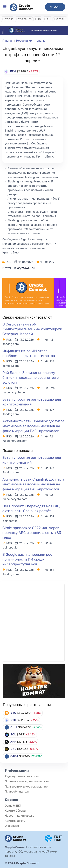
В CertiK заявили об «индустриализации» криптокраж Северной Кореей (32, 329)
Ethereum (24, 19)
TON (38, 19)
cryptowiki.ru (26, 268)
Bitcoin (8, 19)
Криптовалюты (15, 821)
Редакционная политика (22, 776)
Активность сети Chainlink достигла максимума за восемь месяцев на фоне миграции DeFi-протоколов (33, 426)
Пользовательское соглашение (26, 786)
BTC (13, 713)
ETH (13, 720)
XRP (13, 742)
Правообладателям (18, 791)
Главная (8, 41)
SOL (13, 734)
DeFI (48, 19)
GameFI (60, 19)
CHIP (14, 727)
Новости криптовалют (32, 41)
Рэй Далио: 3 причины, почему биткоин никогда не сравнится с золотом (30, 378)
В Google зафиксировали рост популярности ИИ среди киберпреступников (28, 559)
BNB (13, 749)
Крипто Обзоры (15, 811)
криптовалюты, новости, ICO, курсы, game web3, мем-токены (31, 851)
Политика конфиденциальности (27, 781)
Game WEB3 (13, 806)
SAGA (14, 756)
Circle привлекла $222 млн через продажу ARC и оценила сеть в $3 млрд (32, 533)
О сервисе (12, 826)
